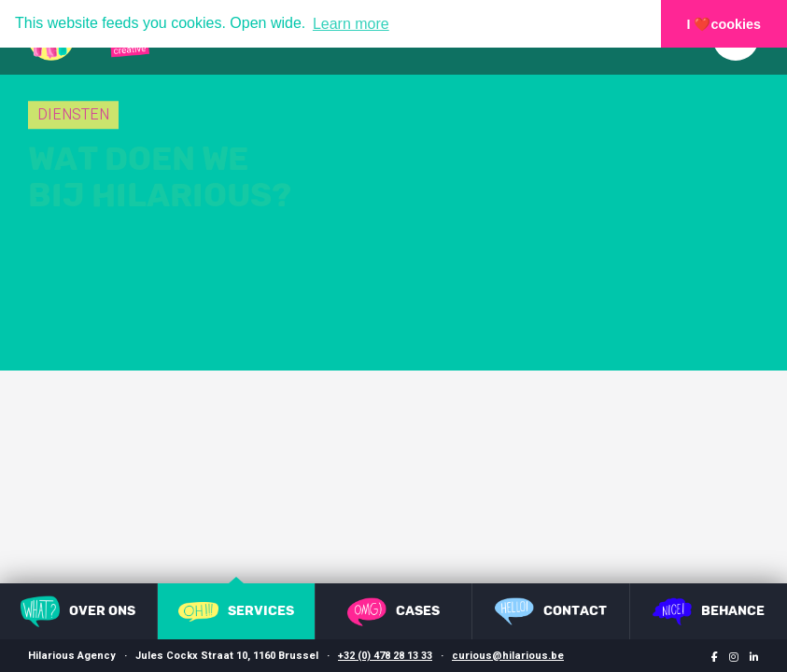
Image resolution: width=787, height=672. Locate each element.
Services (236, 612)
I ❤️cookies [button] (724, 24)
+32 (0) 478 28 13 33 (385, 656)
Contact (551, 611)
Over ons (78, 611)
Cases (393, 612)
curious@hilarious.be (508, 656)
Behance (709, 611)
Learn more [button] (351, 24)
